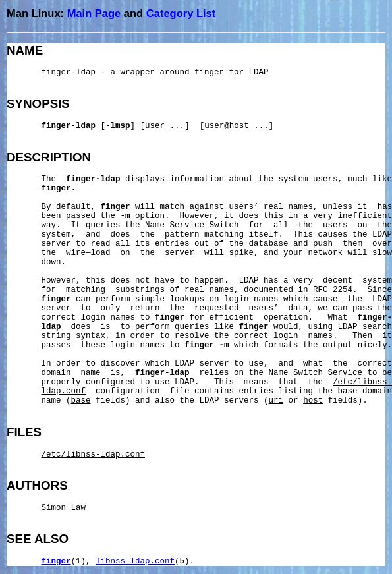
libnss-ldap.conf (135, 561)
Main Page (94, 13)
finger (56, 561)
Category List (181, 13)
